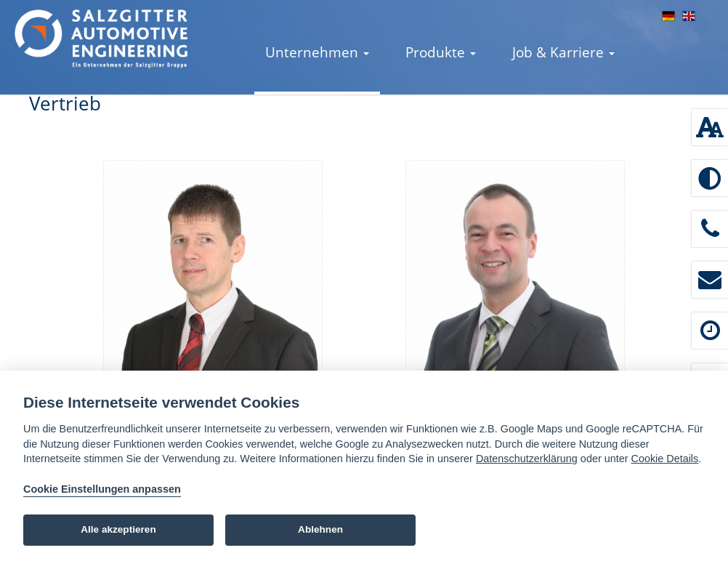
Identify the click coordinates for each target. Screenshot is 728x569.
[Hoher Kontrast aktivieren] (710, 178)
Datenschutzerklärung (527, 459)
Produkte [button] (441, 52)
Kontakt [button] (296, 126)
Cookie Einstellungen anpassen (102, 489)
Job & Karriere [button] (563, 52)
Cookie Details (664, 459)
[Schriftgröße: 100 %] (710, 127)
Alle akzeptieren (118, 529)
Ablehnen (320, 529)
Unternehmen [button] (317, 52)
